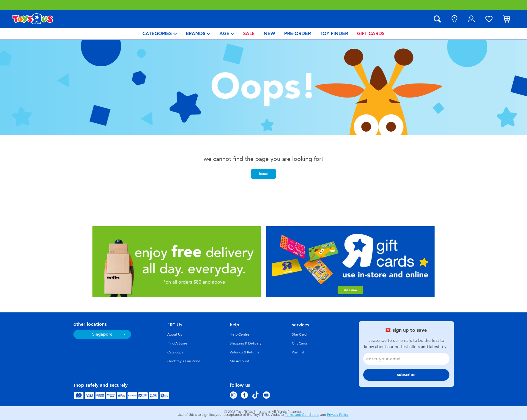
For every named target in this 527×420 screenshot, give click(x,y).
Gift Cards (300, 343)
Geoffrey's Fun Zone (184, 361)
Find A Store (177, 343)
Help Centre (240, 334)
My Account (239, 361)
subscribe (406, 375)
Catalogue (176, 352)
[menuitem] (160, 34)
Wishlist (298, 352)
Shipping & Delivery (246, 343)
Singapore (102, 334)
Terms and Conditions (302, 415)
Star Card (299, 334)
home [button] (263, 174)
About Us (175, 334)
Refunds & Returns (244, 352)
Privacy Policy (338, 415)
